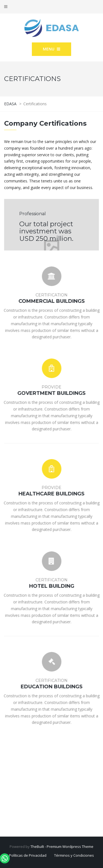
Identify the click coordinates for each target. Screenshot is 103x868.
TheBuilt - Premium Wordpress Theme (62, 847)
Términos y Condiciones (74, 855)
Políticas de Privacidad (28, 855)
